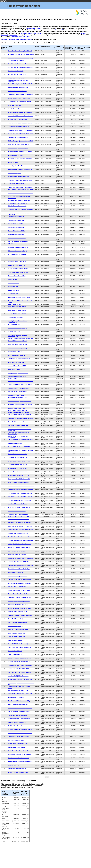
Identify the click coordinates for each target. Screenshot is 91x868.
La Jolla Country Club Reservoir (17, 314)
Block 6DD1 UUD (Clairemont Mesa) (18, 630)
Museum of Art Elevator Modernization (19, 507)
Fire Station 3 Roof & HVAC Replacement (20, 500)
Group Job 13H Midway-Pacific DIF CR (19, 461)
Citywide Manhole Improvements (17, 206)
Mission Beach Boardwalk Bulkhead (18, 744)
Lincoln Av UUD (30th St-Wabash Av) (18, 676)
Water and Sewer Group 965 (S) (17, 310)
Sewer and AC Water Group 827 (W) (18, 355)
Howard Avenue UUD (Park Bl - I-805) (18, 669)
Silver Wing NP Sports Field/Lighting (18, 144)
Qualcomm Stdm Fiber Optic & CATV (18, 517)
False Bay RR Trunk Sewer (15, 317)
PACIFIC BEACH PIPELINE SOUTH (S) (19, 258)
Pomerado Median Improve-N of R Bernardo (20, 130)
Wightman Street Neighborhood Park (18, 177)
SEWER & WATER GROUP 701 (17, 265)
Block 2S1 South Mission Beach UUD (18, 622)
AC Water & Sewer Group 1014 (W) (18, 328)
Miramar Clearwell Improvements (17, 392)
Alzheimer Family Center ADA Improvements (21, 418)
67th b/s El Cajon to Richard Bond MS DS (20, 415)
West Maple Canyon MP (15, 173)
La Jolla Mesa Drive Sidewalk (16, 740)
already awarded (57, 30)
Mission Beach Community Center (18, 472)
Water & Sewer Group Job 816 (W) (18, 410)
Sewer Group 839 (13, 294)
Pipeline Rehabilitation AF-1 (16, 224)
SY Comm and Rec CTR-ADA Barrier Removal (21, 486)
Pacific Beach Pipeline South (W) (17, 397)
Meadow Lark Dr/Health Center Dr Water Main (21, 339)
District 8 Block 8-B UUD (15, 654)
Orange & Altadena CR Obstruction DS (19, 479)
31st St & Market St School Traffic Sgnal (19, 569)
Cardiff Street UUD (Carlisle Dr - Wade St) (20, 647)
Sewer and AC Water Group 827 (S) (18, 272)
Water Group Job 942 (14, 369)
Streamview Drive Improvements (17, 769)
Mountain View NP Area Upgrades (18, 119)
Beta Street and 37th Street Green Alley (19, 701)
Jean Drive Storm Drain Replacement (18, 537)
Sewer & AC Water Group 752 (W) (17, 341)
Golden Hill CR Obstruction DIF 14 (18, 454)
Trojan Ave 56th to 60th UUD (16, 697)
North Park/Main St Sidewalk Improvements (20, 123)
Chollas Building (13, 379)
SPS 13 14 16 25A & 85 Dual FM (17, 238)
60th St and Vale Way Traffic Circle (18, 576)
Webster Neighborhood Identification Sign (20, 169)
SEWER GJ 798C (13, 279)
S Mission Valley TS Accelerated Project (19, 200)
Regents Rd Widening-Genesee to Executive (20, 762)
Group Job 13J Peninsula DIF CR (17, 468)
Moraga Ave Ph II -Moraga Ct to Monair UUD (20, 679)
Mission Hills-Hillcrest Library (16, 78)
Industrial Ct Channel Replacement (18, 533)
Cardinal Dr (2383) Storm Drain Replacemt (20, 526)
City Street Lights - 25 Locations (17, 551)
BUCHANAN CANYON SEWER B (17, 254)
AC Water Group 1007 (14, 332)
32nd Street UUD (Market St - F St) (18, 612)
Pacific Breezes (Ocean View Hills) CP (19, 127)
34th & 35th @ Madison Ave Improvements (20, 708)
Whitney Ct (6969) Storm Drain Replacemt (20, 544)
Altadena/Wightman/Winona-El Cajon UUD (20, 615)
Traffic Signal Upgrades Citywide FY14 (19, 601)
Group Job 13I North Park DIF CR (17, 465)
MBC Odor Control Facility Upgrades (18, 388)
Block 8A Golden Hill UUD (15, 640)
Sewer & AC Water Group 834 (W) (17, 348)
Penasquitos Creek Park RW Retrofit (18, 247)
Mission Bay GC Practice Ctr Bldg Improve (20, 112)
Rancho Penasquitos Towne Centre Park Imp (21, 134)
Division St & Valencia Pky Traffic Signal (19, 597)
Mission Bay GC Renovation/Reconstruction (20, 116)
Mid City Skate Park (14, 109)
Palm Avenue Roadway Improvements (19, 758)
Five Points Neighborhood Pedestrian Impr (20, 733)
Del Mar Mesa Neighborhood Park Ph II (19, 98)
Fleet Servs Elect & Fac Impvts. (17, 511)
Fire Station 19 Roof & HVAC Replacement (20, 497)
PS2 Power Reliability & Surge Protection (20, 401)
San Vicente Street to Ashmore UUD (18, 690)
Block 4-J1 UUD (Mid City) (15, 626)
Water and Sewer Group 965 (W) (17, 366)
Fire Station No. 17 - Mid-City (16, 71)
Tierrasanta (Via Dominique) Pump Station (20, 405)
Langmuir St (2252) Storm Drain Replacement (21, 540)
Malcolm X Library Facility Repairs (18, 504)
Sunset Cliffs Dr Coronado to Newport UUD (20, 694)
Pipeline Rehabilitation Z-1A (16, 234)
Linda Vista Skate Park (14, 105)
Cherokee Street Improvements (17, 722)
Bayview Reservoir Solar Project (17, 377)
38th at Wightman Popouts (15, 572)
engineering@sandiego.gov (20, 37)
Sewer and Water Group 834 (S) (17, 276)
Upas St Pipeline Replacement (16, 408)
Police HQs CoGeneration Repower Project (20, 180)
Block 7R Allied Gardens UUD (16, 637)
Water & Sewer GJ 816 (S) (15, 304)
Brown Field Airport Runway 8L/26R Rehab (20, 51)
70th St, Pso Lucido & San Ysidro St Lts (19, 547)
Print (47, 777)
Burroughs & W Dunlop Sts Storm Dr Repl (20, 523)
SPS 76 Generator (13, 244)
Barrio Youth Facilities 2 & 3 (16, 422)
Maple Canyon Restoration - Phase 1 (18, 704)
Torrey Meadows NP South (15, 155)
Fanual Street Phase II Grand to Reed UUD (20, 665)
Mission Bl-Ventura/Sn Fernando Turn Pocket (21, 558)
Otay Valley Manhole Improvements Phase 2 (20, 209)
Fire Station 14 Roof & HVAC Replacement (20, 493)
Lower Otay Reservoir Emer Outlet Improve (20, 385)
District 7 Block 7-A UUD (15, 651)
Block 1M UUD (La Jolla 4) (15, 619)
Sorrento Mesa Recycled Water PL (18, 204)
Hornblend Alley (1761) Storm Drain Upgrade (20, 530)
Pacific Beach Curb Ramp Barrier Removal (20, 751)
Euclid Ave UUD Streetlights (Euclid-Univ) (20, 658)
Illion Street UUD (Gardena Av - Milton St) (20, 672)
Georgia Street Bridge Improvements (18, 737)
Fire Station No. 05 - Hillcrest (16, 60)
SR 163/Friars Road (13, 765)
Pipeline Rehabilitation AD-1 (16, 220)
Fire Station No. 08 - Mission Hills (17, 64)
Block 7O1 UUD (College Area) (17, 633)
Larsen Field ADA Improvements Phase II (20, 102)
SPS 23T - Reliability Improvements (18, 242)
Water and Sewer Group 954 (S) (17, 307)
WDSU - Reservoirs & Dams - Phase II (19, 413)
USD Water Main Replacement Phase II (19, 359)
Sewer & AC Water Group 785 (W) (17, 344)
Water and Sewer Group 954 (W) (17, 362)
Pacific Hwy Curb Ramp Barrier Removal (19, 754)
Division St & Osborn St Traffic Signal (19, 594)
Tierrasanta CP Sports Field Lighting (18, 148)
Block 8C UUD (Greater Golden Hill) (18, 644)
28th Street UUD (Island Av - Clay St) (18, 605)
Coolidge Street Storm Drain (16, 726)
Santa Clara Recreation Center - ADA (18, 482)
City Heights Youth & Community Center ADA (21, 440)
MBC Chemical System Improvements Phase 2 (21, 189)
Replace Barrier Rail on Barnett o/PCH (19, 519)
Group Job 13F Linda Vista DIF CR (18, 458)
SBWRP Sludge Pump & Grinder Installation (20, 193)
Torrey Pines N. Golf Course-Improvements (20, 159)
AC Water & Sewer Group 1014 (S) (18, 251)
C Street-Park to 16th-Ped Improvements (19, 580)
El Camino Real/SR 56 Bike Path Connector (20, 729)
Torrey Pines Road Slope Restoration (18, 772)
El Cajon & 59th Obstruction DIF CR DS (19, 447)
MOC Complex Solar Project (16, 395)
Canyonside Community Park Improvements (20, 95)
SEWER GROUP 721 (14, 283)
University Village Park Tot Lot (17, 166)
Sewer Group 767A (13, 287)
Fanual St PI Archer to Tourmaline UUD (19, 662)
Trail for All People (13, 162)
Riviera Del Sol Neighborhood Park (18, 137)
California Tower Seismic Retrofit (17, 91)
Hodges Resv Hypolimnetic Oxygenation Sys (21, 187)
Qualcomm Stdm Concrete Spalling (18, 515)
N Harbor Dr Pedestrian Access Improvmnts (20, 565)
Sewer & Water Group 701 (15, 352)
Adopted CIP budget (34, 28)
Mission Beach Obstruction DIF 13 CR (19, 475)
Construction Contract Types (31, 33)
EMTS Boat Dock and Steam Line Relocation (20, 381)
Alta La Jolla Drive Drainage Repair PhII (19, 712)
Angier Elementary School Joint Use (18, 87)
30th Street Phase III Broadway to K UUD (19, 608)
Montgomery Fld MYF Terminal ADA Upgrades (21, 54)
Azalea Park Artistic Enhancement (18, 715)
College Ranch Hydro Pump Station (18, 373)
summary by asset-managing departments (17, 40)
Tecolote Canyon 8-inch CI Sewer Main (19, 297)
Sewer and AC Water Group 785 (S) (18, 269)
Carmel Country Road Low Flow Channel (19, 719)
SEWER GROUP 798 (14, 290)
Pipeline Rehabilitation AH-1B (16, 231)
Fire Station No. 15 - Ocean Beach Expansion (21, 67)
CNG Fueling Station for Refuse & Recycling (20, 58)
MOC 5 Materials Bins (14, 324)
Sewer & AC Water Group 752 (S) (17, 262)
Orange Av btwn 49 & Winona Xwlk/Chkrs (20, 583)
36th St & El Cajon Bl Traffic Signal (18, 587)
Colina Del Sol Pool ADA (15, 443)
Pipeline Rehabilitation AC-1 (16, 217)
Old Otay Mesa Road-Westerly (16, 747)
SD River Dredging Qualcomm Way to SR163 (20, 141)
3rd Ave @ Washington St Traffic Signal (19, 590)
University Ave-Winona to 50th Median (19, 562)
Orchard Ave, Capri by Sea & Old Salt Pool (20, 84)
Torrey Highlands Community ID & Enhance (20, 152)
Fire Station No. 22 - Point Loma (17, 74)
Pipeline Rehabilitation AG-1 (16, 227)
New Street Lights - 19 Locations (17, 555)
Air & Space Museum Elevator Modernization (21, 490)
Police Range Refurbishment (16, 184)
